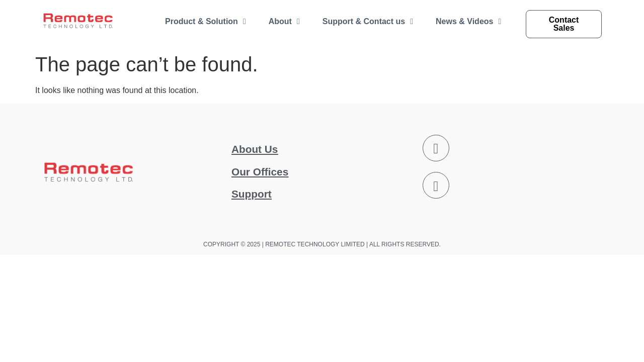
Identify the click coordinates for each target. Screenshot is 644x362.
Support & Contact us (368, 22)
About (284, 22)
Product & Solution (206, 22)
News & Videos (468, 22)
